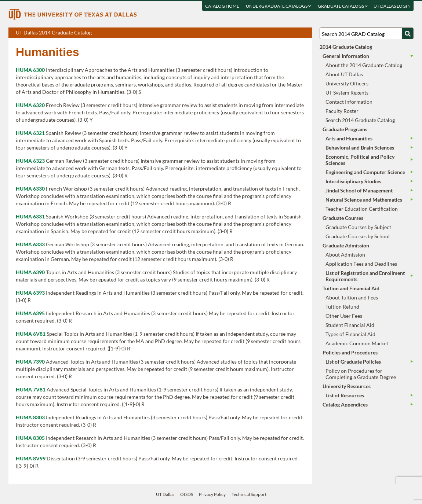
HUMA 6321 (30, 133)
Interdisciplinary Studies (353, 181)
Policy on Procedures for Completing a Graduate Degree (361, 374)
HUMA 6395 (30, 313)
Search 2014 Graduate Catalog (360, 120)
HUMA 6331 (30, 216)
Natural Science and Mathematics (364, 200)
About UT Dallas (344, 74)
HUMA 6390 (30, 272)
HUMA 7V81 (31, 389)
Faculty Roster (342, 111)
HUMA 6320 (30, 105)
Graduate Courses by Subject (358, 227)
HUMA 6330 (30, 189)
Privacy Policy (212, 494)
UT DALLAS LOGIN (392, 6)
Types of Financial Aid (350, 334)
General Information (346, 56)
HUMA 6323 (30, 161)
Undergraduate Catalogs (279, 6)
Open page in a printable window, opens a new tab (297, 33)
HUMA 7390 (30, 362)
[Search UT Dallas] (367, 33)
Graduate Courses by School (358, 236)
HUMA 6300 (30, 70)
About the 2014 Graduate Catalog (364, 65)
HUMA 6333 (30, 244)
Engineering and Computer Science (365, 172)
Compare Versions (305, 33)
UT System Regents (347, 93)
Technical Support (249, 494)
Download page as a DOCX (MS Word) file (289, 33)
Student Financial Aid (350, 325)
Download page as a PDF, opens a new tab (280, 33)
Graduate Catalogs (343, 6)
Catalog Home (222, 6)
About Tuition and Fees (352, 297)
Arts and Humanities (349, 138)
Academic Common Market (357, 343)
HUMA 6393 (30, 293)
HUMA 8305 (30, 438)
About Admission (345, 255)
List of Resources (345, 395)
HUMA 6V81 (31, 334)
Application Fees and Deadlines (361, 264)
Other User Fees (344, 316)
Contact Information (349, 102)
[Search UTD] (408, 33)
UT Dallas (165, 494)
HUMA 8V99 (31, 458)
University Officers (347, 83)
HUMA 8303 (30, 417)
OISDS (187, 494)
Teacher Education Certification (362, 209)
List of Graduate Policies (353, 362)
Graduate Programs (345, 129)
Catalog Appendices (345, 404)
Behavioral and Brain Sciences (360, 148)
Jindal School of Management (359, 190)
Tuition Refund (342, 307)
